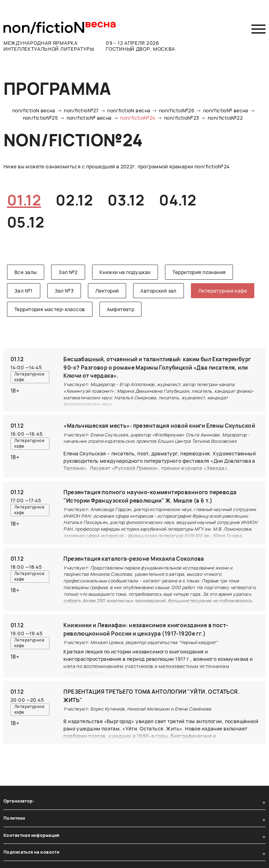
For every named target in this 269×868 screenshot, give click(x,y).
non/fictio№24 (138, 118)
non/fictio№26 (177, 110)
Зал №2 (68, 272)
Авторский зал (158, 291)
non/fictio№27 (81, 110)
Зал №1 (24, 291)
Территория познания (199, 272)
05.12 (26, 222)
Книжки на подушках (125, 272)
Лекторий (107, 291)
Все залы (26, 272)
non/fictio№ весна (226, 110)
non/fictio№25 (40, 118)
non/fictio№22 (225, 118)
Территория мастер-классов (50, 309)
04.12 (178, 200)
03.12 (126, 200)
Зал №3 (64, 291)
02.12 (74, 200)
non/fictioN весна (34, 110)
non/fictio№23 (181, 118)
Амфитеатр (121, 309)
